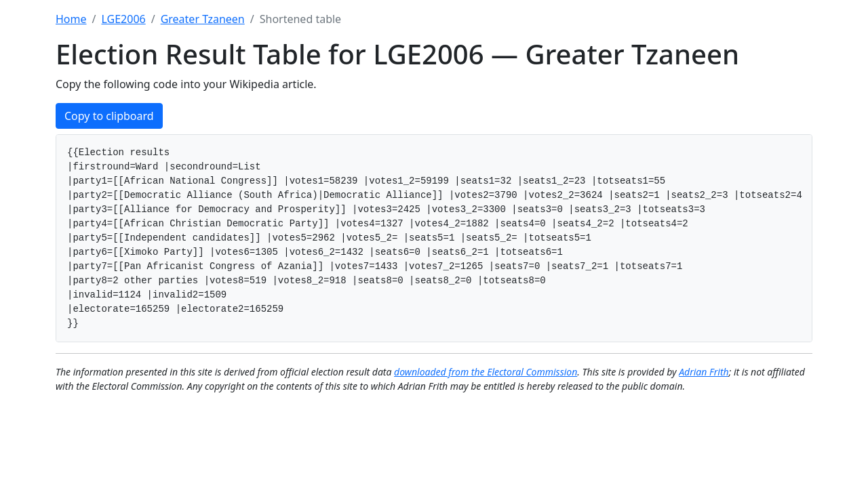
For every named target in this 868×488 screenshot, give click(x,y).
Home (71, 19)
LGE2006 (123, 19)
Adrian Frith (704, 372)
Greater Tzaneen (203, 19)
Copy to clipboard (109, 116)
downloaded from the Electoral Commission (486, 372)
